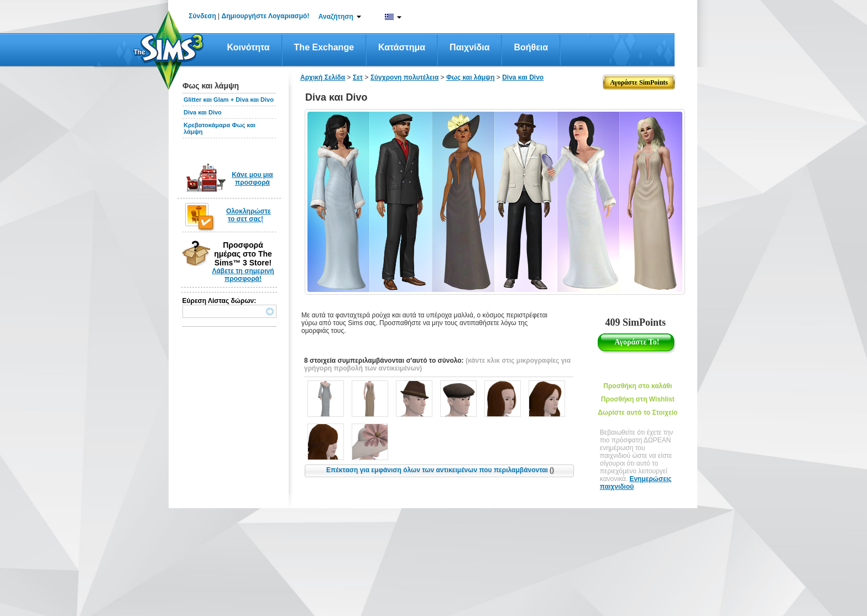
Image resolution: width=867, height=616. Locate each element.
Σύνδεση (202, 16)
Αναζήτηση (336, 17)
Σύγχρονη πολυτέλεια (404, 77)
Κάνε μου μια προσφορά (252, 179)
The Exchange (324, 47)
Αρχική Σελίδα (323, 77)
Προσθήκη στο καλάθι (638, 386)
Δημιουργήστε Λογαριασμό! (266, 16)
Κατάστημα (402, 47)
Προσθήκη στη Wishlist (638, 399)
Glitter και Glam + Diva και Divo (229, 100)
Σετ (358, 77)
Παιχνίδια (469, 47)
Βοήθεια (531, 47)
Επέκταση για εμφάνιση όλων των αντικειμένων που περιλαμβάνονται (440, 470)
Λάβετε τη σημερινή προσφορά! (243, 275)
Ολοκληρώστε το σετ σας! (249, 215)
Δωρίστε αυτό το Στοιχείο (638, 413)
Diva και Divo (203, 112)
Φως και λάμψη (471, 77)
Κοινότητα (249, 47)
